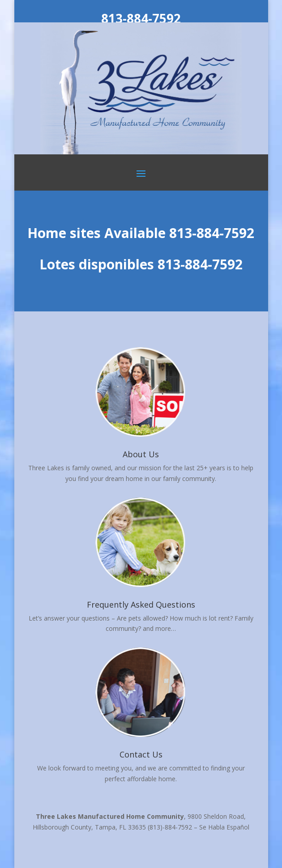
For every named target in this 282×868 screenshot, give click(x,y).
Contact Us (141, 754)
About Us (141, 454)
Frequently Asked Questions (141, 604)
